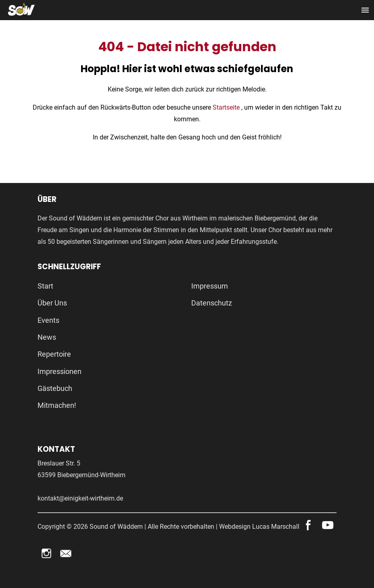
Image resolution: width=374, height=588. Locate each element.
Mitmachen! (57, 405)
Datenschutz (212, 303)
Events (48, 320)
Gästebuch (55, 388)
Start (45, 286)
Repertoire (54, 354)
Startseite (227, 107)
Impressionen (60, 371)
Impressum (210, 286)
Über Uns (52, 303)
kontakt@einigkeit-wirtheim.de (80, 498)
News (47, 337)
